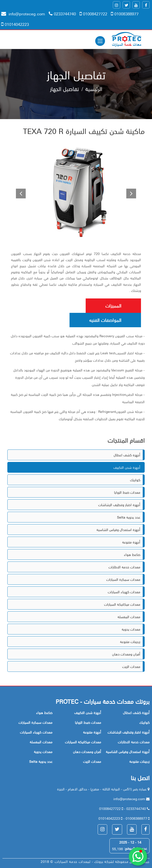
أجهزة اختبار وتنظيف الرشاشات (119, 505)
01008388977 (125, 14)
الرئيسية (94, 89)
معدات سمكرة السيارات (123, 579)
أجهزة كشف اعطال (127, 455)
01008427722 (93, 14)
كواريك (135, 480)
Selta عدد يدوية (129, 517)
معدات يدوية (131, 629)
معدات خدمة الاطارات (124, 567)
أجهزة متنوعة (131, 542)
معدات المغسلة (129, 617)
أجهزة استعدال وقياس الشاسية (118, 530)
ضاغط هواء (132, 554)
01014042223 (15, 24)
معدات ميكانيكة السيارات (122, 604)
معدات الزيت (131, 666)
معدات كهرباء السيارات (124, 592)
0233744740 (62, 14)
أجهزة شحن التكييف (127, 467)
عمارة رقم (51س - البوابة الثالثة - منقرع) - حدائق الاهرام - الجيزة (102, 789)
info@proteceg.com (23, 14)
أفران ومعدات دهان (126, 654)
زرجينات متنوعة (130, 642)
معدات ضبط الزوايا (127, 492)
